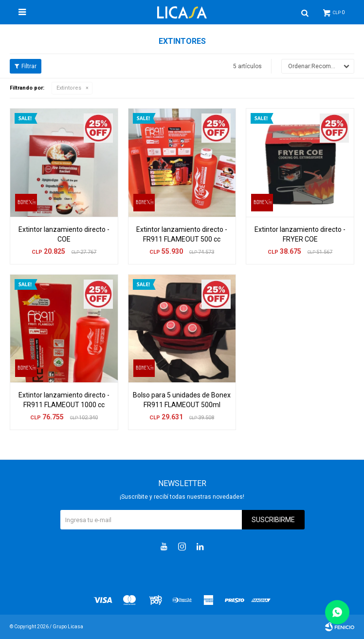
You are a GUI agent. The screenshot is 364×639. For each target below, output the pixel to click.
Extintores (69, 88)
